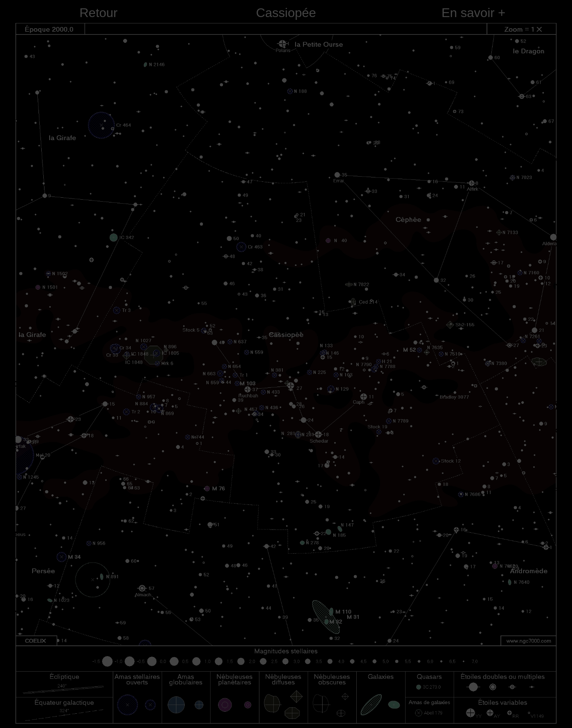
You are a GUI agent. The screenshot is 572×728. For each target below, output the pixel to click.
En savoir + (474, 13)
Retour (99, 13)
